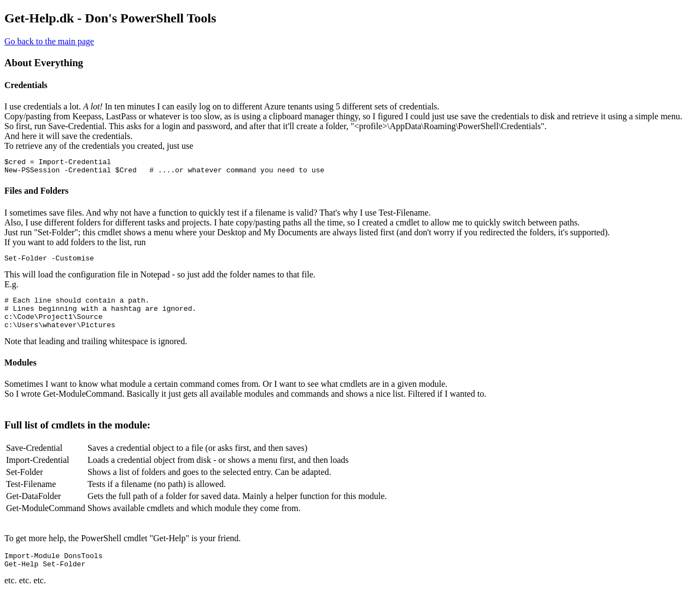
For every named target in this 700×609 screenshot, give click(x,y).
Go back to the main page (49, 41)
